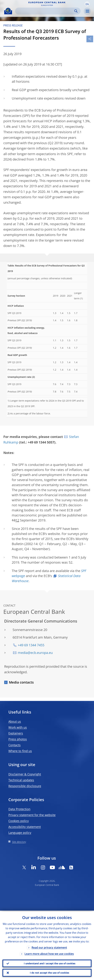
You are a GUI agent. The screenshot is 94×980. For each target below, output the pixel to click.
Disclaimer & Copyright (25, 774)
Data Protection (19, 809)
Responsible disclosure (25, 786)
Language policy (20, 833)
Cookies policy (19, 821)
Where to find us (20, 751)
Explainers (16, 733)
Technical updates (21, 780)
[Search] (45, 11)
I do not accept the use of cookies (50, 973)
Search (76, 11)
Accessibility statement (25, 827)
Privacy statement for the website (32, 815)
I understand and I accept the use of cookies (50, 963)
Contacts (15, 745)
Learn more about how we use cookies (49, 953)
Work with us (18, 727)
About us (15, 721)
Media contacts (21, 682)
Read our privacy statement (49, 947)
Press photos (18, 739)
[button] (87, 4)
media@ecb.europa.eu (35, 653)
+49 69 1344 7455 (31, 645)
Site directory (19, 842)
